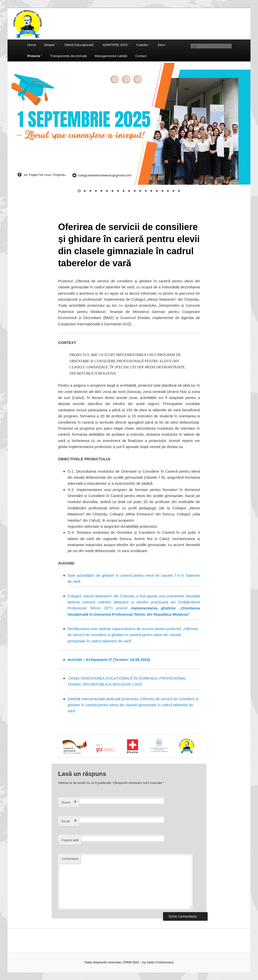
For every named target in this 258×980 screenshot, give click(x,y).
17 (168, 191)
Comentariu (70, 859)
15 (157, 191)
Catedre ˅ (143, 45)
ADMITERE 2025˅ (115, 45)
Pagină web (70, 840)
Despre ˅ (50, 45)
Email (69, 821)
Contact (141, 56)
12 (140, 191)
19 (179, 191)
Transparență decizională (69, 56)
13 (146, 191)
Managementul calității (111, 56)
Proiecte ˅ (35, 56)
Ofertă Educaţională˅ (79, 45)
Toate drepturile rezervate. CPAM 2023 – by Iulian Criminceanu (129, 962)
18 (173, 191)
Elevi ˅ (163, 45)
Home (32, 45)
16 (162, 191)
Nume (69, 803)
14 (151, 191)
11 (135, 191)
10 (129, 191)
